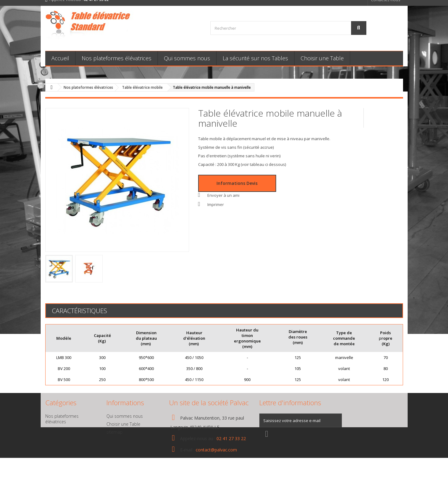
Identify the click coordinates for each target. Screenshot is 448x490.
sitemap (115, 432)
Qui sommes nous (187, 58)
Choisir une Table (322, 58)
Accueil (60, 58)
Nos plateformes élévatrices (117, 58)
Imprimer (216, 204)
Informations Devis (237, 183)
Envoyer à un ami (223, 195)
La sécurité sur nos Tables (255, 58)
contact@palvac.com (216, 450)
